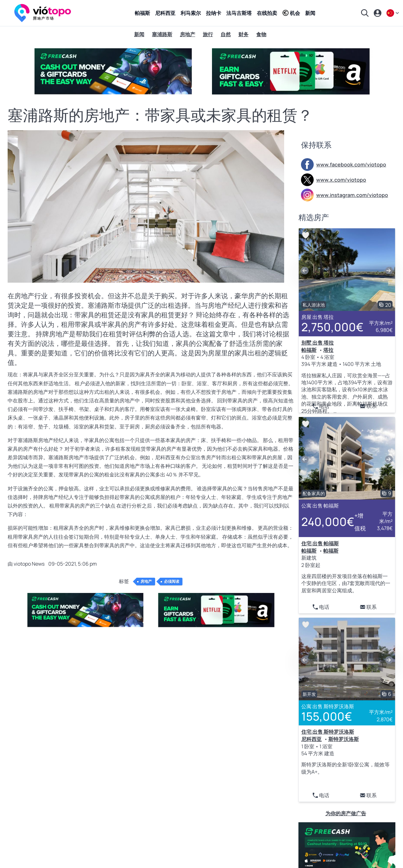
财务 (243, 34)
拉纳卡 (214, 13)
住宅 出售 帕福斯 (320, 543)
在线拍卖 (267, 13)
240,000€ (335, 522)
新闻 (310, 13)
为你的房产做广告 (346, 813)
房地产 (188, 34)
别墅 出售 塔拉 (318, 343)
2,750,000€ (332, 327)
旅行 (208, 34)
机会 (291, 13)
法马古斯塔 (239, 13)
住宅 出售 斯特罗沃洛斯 (328, 732)
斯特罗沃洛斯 (344, 739)
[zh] (393, 13)
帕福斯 (142, 13)
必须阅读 (172, 582)
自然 (226, 34)
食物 (261, 34)
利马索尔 (191, 13)
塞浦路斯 (162, 34)
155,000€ (327, 716)
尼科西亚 (165, 13)
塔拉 (328, 350)
